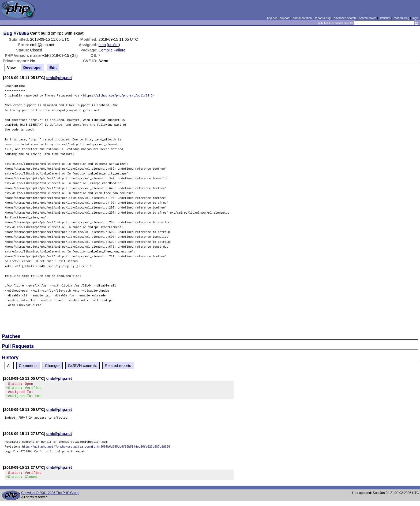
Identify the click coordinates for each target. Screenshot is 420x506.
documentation (302, 18)
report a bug (323, 18)
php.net (272, 18)
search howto (367, 18)
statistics (385, 18)
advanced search (345, 18)
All (9, 366)
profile (113, 45)
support (285, 18)
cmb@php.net (59, 78)
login (416, 18)
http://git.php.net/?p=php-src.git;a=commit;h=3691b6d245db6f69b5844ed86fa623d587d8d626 (96, 450)
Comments (28, 366)
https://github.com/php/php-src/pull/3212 (118, 95)
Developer (33, 68)
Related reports (118, 366)
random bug (402, 18)
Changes (53, 366)
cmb (102, 45)
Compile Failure (112, 50)
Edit (53, 68)
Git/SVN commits (82, 366)
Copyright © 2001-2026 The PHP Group (50, 498)
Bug (8, 33)
